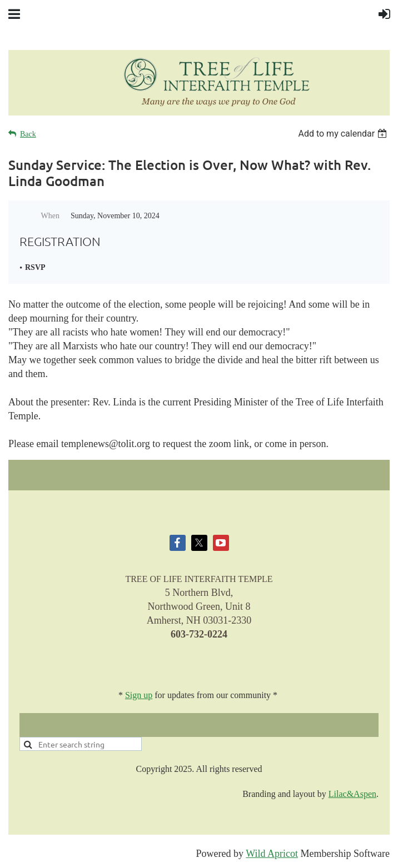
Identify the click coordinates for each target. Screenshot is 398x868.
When (50, 216)
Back (28, 134)
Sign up (139, 695)
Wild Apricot (272, 854)
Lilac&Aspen (352, 794)
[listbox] (344, 134)
